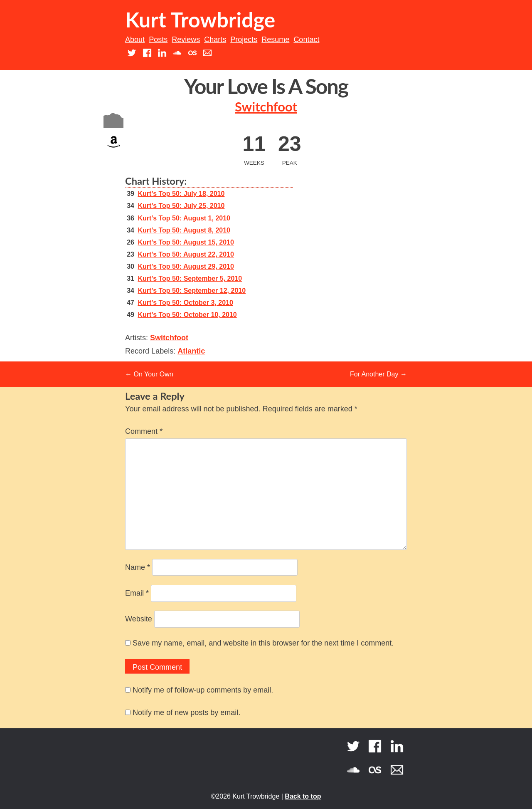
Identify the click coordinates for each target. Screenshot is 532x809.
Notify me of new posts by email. (186, 713)
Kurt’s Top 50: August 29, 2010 (186, 266)
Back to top (303, 796)
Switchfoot (266, 107)
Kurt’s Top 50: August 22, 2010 (186, 254)
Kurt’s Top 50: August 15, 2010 (186, 242)
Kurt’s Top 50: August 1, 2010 (184, 218)
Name (138, 567)
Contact (306, 40)
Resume (275, 40)
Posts (158, 40)
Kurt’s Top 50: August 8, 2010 (184, 230)
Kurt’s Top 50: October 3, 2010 (185, 303)
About (135, 40)
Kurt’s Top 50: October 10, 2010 (187, 315)
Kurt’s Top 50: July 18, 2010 (181, 194)
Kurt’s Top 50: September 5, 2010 (190, 278)
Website (139, 619)
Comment (144, 431)
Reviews (186, 40)
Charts (215, 40)
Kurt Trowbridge (200, 20)
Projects (244, 40)
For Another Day (378, 374)
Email (137, 593)
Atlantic (191, 351)
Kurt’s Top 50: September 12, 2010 (192, 291)
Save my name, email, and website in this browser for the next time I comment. (263, 643)
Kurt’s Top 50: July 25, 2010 (181, 206)
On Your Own (149, 374)
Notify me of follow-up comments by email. (203, 690)
